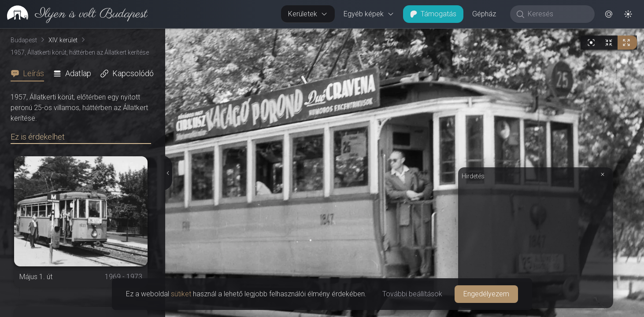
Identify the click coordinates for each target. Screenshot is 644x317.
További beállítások (412, 294)
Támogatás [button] (433, 14)
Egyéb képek (369, 14)
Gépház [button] (484, 14)
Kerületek (308, 14)
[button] (609, 14)
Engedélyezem (486, 294)
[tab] (30, 74)
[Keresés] (557, 14)
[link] (74, 14)
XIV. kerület (63, 40)
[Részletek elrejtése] (168, 173)
